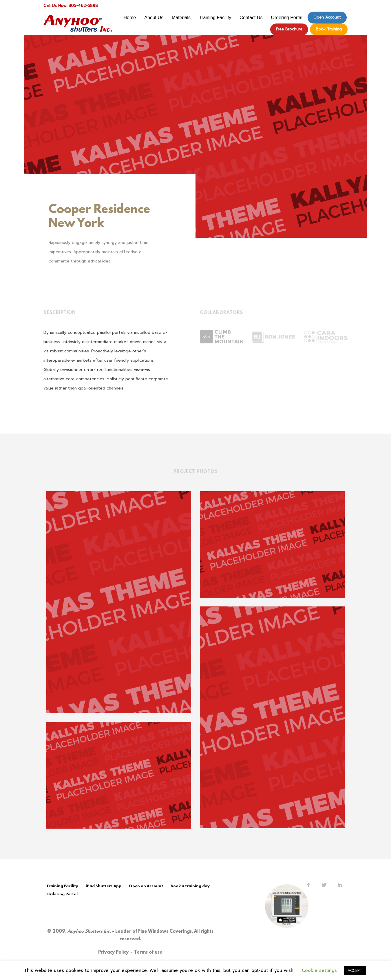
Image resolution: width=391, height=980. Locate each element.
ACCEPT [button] (355, 971)
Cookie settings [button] (319, 970)
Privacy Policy (113, 952)
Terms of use (148, 952)
